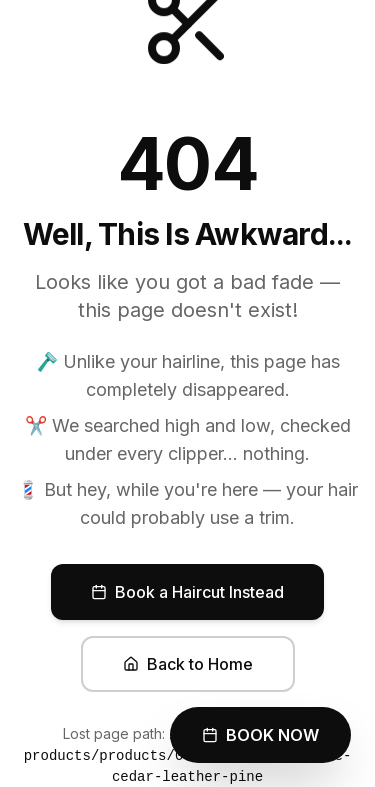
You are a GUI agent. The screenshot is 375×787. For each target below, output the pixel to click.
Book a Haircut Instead (187, 592)
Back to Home (188, 664)
